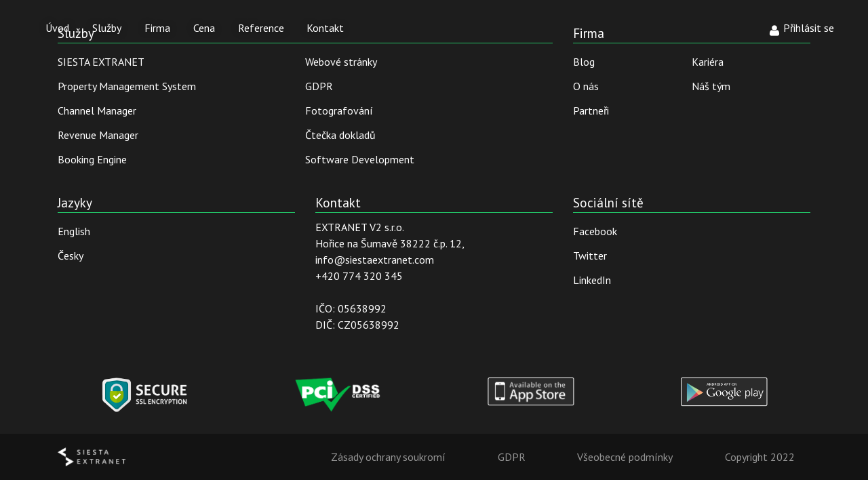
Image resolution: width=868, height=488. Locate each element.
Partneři (591, 110)
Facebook (595, 231)
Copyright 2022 (760, 457)
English (74, 231)
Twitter (590, 256)
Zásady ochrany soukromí (388, 457)
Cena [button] (204, 28)
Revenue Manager (98, 135)
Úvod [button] (57, 28)
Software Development (360, 159)
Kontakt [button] (325, 28)
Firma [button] (157, 28)
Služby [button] (107, 28)
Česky (71, 256)
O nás (586, 86)
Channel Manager (97, 110)
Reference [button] (261, 28)
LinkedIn (592, 280)
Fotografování (339, 110)
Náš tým (711, 86)
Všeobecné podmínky (625, 457)
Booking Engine (92, 159)
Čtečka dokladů (340, 135)
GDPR (319, 86)
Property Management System (127, 86)
